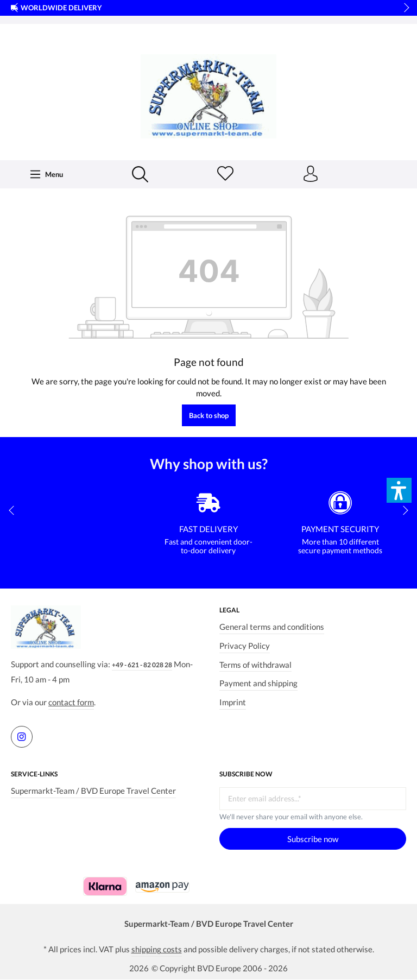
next (403, 8)
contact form (71, 703)
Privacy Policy (245, 646)
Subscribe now (313, 839)
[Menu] (46, 174)
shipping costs (157, 949)
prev (16, 8)
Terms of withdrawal (255, 665)
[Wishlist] (225, 174)
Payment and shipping (258, 683)
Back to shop (209, 416)
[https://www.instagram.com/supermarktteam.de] (22, 737)
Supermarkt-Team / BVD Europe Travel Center (93, 791)
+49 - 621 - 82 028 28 (142, 665)
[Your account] (311, 174)
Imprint (233, 702)
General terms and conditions (272, 627)
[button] (399, 490)
